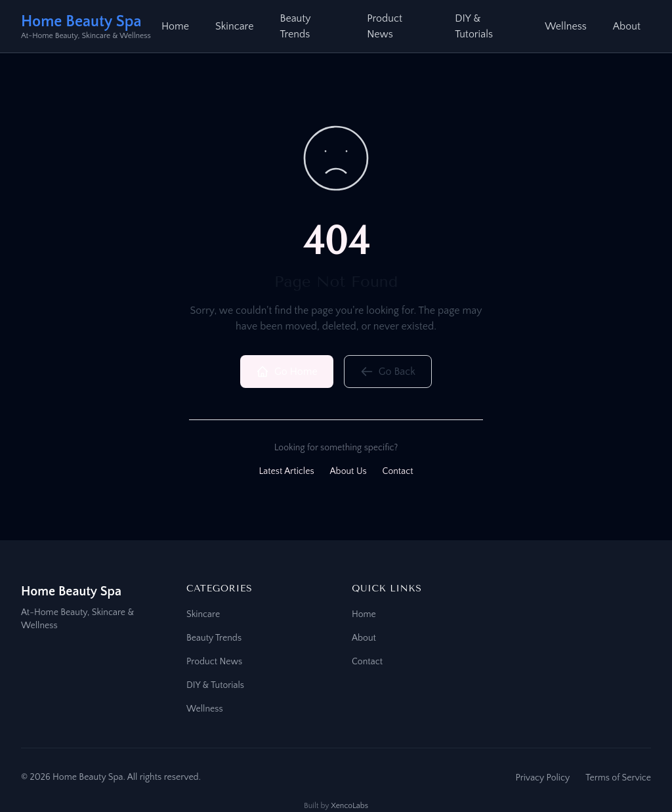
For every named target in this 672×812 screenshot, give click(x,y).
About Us (348, 471)
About (627, 26)
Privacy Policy (542, 778)
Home (175, 26)
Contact (398, 471)
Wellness (566, 26)
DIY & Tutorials (474, 26)
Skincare (234, 26)
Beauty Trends (295, 26)
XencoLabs (349, 806)
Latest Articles (286, 471)
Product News (385, 26)
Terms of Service (618, 778)
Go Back (388, 372)
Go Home (287, 372)
